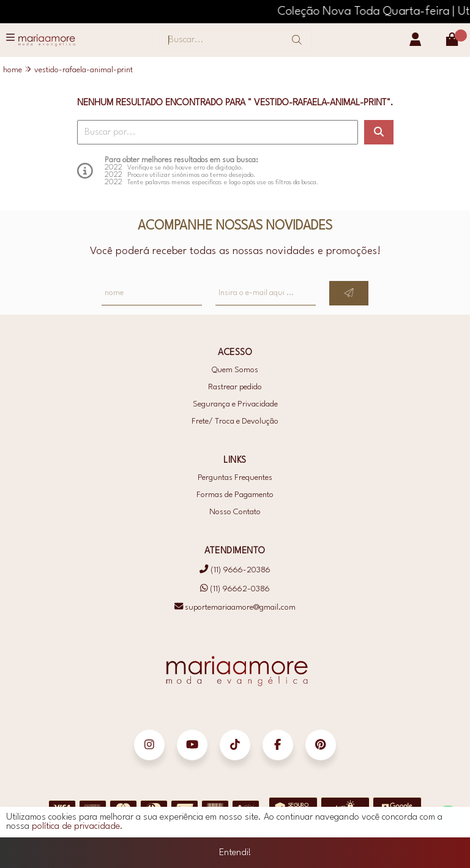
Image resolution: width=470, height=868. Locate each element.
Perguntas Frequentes (235, 478)
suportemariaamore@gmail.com (235, 608)
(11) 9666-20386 (235, 570)
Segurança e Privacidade (235, 404)
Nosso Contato (235, 512)
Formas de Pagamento (235, 495)
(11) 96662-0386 (235, 589)
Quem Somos (235, 370)
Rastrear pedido (235, 387)
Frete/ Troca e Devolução (235, 421)
